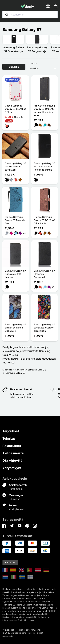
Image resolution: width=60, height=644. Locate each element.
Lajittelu (33, 64)
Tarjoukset (11, 431)
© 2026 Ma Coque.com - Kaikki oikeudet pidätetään (23, 634)
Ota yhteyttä (12, 461)
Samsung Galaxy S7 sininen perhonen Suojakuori (15, 328)
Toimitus (9, 438)
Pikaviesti (15, 499)
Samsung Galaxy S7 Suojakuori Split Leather (15, 274)
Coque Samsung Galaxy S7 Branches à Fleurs (15, 109)
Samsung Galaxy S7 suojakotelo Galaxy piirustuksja (44, 328)
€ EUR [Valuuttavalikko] (10, 562)
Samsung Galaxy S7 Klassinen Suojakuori (44, 274)
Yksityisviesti (17, 509)
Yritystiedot (8, 630)
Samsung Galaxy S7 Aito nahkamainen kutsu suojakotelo (44, 166)
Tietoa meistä (13, 453)
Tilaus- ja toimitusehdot (31, 630)
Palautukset (12, 446)
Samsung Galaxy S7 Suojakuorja (14, 49)
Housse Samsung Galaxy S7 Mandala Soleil (15, 220)
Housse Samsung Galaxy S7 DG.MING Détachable (44, 220)
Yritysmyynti (12, 468)
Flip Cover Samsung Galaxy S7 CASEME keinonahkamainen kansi (44, 110)
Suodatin (14, 67)
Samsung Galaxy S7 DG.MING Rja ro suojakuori (15, 166)
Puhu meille (16, 489)
